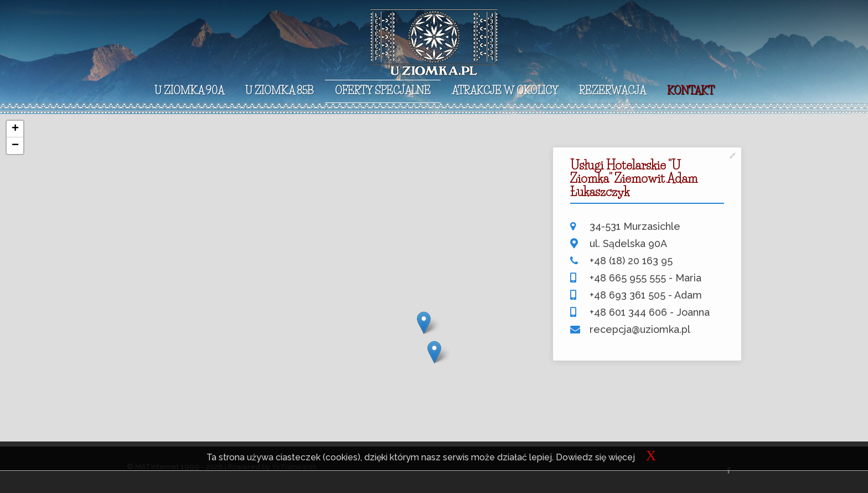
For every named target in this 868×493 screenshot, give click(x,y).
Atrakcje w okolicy (505, 91)
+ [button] (15, 129)
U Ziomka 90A (189, 91)
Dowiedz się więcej (595, 457)
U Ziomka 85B (280, 91)
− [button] (15, 146)
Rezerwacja (613, 91)
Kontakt (691, 91)
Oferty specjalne (383, 91)
